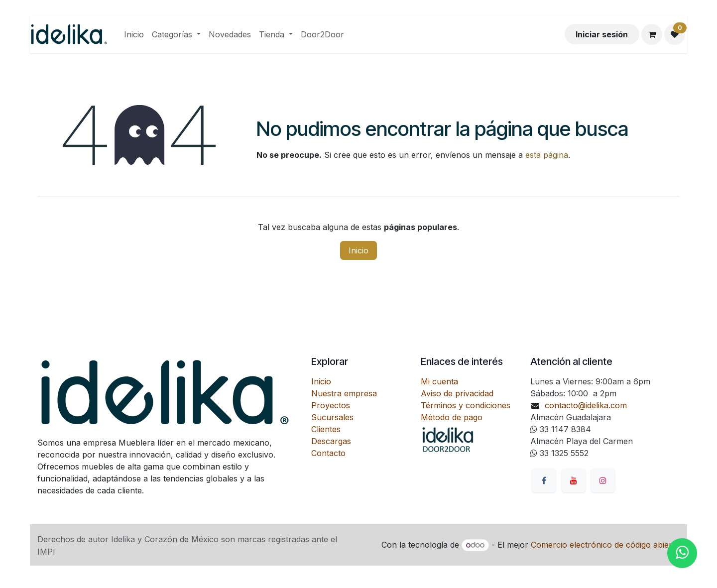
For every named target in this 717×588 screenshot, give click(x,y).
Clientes (326, 429)
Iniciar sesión (602, 34)
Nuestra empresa (344, 393)
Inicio (358, 250)
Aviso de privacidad (457, 393)
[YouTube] (574, 480)
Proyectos (331, 405)
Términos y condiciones (466, 405)
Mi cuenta (439, 381)
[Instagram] (603, 480)
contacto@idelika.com (586, 405)
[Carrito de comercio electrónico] (652, 34)
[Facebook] (544, 480)
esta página (547, 155)
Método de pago (452, 417)
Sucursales (332, 417)
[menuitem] (134, 34)
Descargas (331, 441)
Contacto (328, 453)
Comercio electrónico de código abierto (605, 545)
